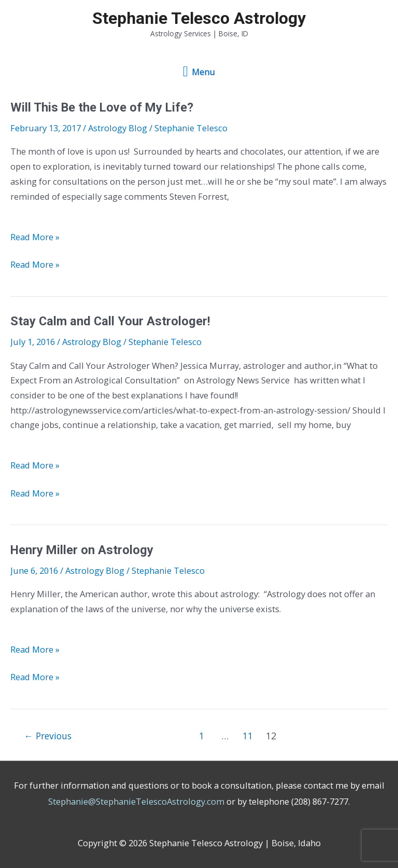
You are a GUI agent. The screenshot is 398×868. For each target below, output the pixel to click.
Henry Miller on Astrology (82, 550)
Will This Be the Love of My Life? (102, 107)
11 (248, 736)
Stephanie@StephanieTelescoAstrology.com (136, 801)
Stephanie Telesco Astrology (199, 18)
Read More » (35, 237)
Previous (48, 736)
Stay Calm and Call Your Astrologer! (110, 321)
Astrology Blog (118, 128)
